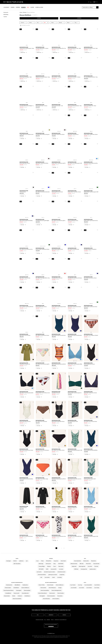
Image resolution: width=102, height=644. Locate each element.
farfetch (15, 561)
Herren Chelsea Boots (43, 593)
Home (21, 12)
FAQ (45, 620)
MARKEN (23, 7)
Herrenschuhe (43, 588)
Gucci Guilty (97, 588)
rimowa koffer (54, 569)
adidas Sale (74, 566)
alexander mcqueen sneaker (50, 572)
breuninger (9, 561)
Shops (17, 559)
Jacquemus (56, 561)
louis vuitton (47, 577)
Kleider (14, 596)
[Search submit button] (97, 7)
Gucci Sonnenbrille (88, 585)
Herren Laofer (52, 593)
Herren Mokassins (52, 588)
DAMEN (13, 7)
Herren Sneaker (50, 585)
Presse (52, 620)
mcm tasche (39, 572)
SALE (28, 7)
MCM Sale (76, 569)
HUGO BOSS (61, 564)
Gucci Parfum (97, 585)
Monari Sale (88, 564)
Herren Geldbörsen (60, 585)
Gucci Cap (80, 585)
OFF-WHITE (41, 569)
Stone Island (63, 561)
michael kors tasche (61, 572)
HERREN (18, 7)
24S (27, 561)
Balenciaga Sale (82, 566)
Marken (51, 559)
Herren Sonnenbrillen (45, 590)
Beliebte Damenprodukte (17, 582)
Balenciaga (41, 564)
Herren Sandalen (56, 599)
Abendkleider (17, 585)
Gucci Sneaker (74, 588)
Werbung (48, 620)
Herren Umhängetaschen (56, 590)
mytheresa (21, 561)
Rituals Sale (94, 561)
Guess (55, 566)
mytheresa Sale (93, 569)
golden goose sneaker (53, 575)
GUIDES (32, 7)
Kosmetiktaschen (25, 593)
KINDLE (64, 615)
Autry (55, 564)
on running (59, 577)
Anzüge (60, 588)
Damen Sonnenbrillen (17, 599)
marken (25, 12)
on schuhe (61, 569)
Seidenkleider (16, 588)
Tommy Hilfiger (42, 566)
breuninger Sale (84, 569)
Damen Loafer (17, 593)
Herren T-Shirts (42, 585)
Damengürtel (19, 590)
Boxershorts (60, 596)
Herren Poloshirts (46, 599)
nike (41, 577)
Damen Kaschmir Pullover (9, 590)
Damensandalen (27, 590)
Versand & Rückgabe (39, 620)
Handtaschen (25, 585)
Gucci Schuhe (89, 588)
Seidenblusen (27, 596)
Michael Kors (49, 561)
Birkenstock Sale (74, 564)
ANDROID (51, 615)
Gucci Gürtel (82, 588)
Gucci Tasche (73, 585)
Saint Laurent (48, 564)
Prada (42, 561)
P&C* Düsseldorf (17, 564)
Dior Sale (96, 566)
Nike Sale (82, 564)
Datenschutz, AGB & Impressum (61, 620)
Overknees (20, 596)
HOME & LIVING (39, 7)
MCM (47, 569)
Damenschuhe (7, 596)
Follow (35, 15)
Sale (85, 559)
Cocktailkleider (8, 593)
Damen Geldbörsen (25, 588)
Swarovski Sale (96, 564)
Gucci (37, 561)
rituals (54, 577)
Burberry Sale (86, 561)
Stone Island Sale (78, 561)
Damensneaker (8, 588)
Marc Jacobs (61, 566)
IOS (38, 615)
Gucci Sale (90, 566)
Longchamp (62, 575)
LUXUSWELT (6, 7)
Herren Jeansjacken (51, 596)
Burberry (49, 566)
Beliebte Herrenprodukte (51, 582)
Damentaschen (9, 585)
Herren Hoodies (61, 593)
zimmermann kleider (42, 575)
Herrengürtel (42, 596)
